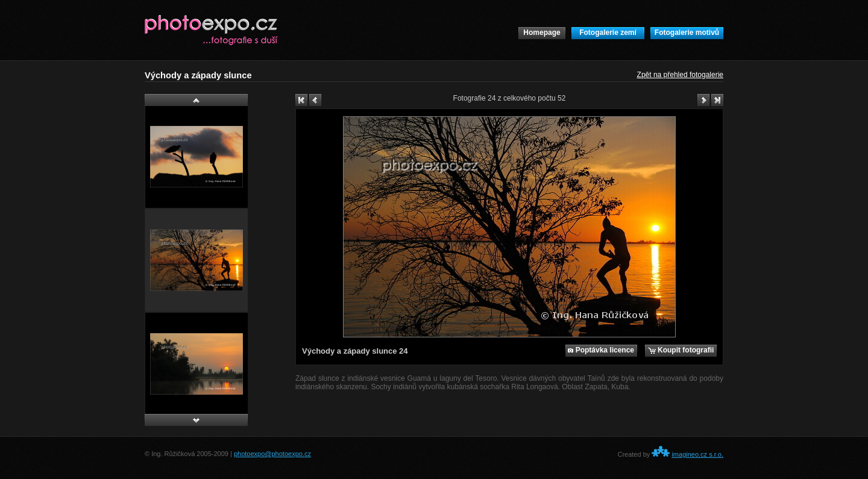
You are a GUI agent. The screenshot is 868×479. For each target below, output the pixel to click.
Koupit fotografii (681, 350)
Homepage (542, 33)
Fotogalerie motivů (687, 33)
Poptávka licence (601, 350)
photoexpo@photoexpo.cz (272, 454)
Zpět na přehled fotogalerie (680, 75)
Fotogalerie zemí (608, 33)
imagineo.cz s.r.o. (697, 454)
